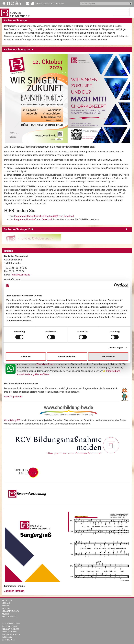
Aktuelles (7, 600)
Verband (6, 603)
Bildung (6, 608)
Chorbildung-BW (12, 420)
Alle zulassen (108, 356)
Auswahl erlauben (67, 356)
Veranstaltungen (11, 611)
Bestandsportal (10, 617)
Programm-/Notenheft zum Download (33, 219)
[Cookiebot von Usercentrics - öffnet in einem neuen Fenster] (116, 285)
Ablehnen (26, 356)
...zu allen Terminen (14, 591)
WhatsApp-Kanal (45, 364)
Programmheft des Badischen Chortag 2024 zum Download (44, 216)
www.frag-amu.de (13, 397)
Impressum (7, 637)
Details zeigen (116, 347)
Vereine (6, 606)
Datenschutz (8, 640)
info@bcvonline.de (21, 275)
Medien (5, 614)
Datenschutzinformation (19, 320)
